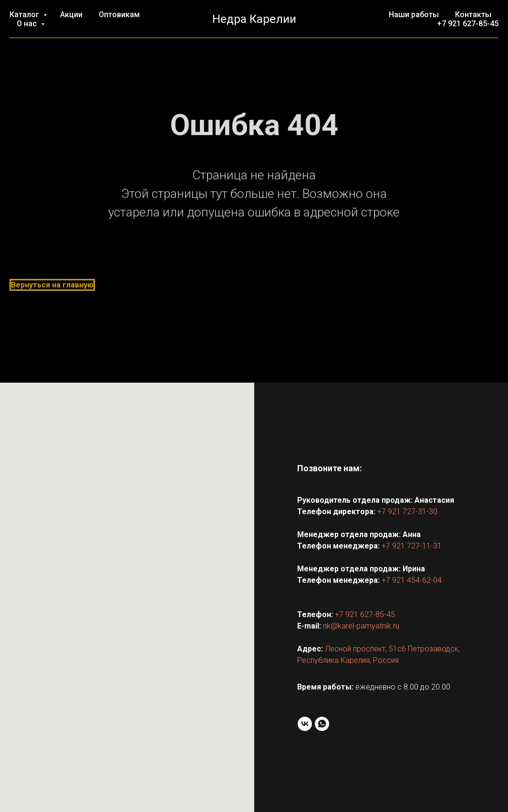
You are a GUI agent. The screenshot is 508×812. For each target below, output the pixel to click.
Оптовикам (119, 15)
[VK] (305, 724)
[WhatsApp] (322, 724)
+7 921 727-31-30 (407, 512)
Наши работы (414, 15)
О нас (28, 24)
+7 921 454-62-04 (412, 580)
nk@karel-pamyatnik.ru (361, 626)
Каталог (25, 15)
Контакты (473, 15)
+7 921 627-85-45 (468, 24)
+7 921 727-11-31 (412, 546)
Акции (71, 15)
